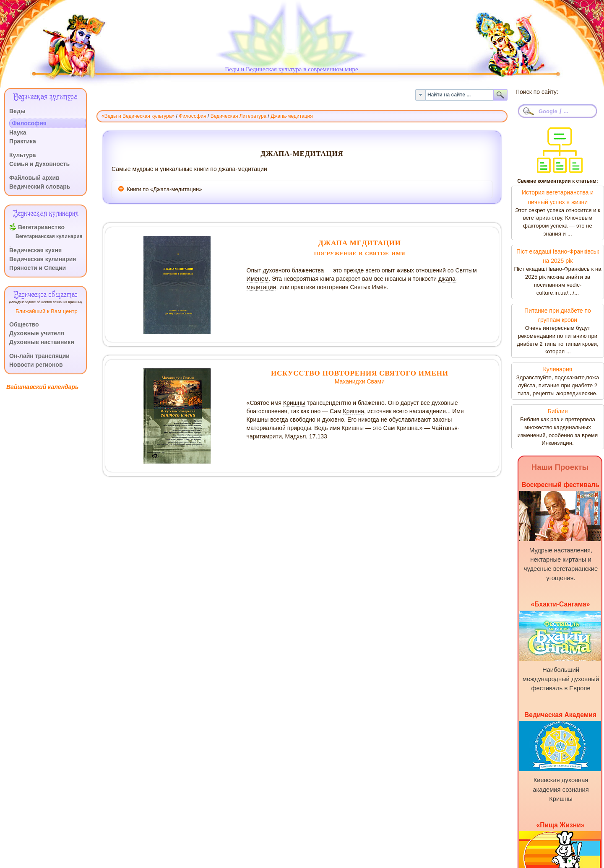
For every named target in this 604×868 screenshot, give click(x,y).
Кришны (294, 403)
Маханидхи (351, 381)
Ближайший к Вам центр (47, 311)
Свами (376, 381)
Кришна (354, 411)
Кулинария (558, 369)
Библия (557, 411)
